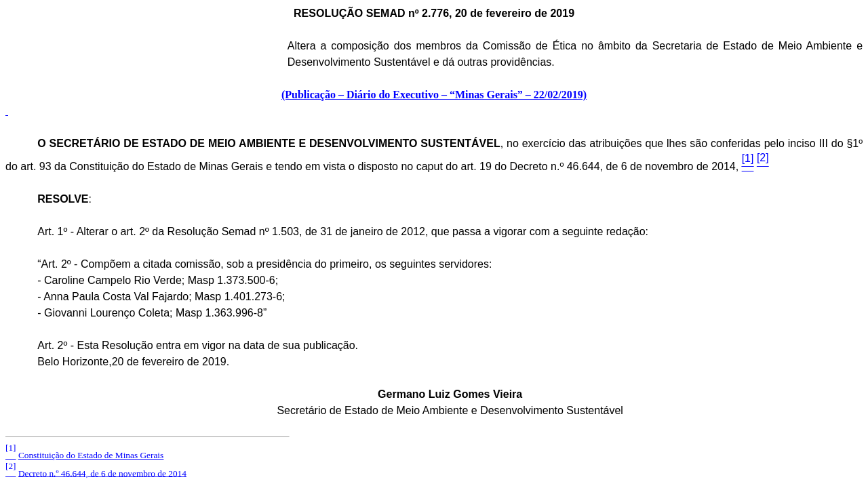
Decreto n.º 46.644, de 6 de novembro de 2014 (102, 473)
